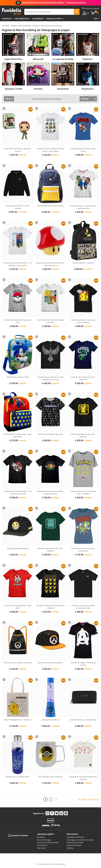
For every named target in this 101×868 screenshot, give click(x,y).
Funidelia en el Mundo (75, 837)
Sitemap (70, 848)
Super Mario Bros (13, 59)
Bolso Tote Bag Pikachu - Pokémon (18, 720)
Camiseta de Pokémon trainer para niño (18, 321)
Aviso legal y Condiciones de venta (80, 840)
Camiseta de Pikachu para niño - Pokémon (83, 435)
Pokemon (88, 59)
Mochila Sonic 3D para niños (18, 377)
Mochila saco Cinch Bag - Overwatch (18, 663)
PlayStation (88, 89)
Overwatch (63, 89)
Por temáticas (22, 19)
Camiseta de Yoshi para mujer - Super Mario (83, 550)
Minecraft (38, 59)
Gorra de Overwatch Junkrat (18, 548)
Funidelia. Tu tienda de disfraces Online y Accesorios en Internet (12, 12)
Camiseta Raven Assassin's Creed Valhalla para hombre (50, 378)
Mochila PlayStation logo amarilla (50, 206)
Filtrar (8, 99)
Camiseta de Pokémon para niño (50, 434)
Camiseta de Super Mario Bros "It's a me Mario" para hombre (18, 264)
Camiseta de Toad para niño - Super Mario (18, 607)
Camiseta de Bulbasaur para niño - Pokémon (50, 550)
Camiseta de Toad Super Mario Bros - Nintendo (83, 778)
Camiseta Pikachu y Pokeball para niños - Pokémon (83, 493)
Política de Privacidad (75, 842)
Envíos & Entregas (44, 840)
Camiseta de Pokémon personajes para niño (50, 321)
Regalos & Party (54, 19)
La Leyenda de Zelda (63, 59)
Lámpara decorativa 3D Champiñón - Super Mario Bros (50, 264)
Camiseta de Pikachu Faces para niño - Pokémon (50, 607)
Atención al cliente (18, 836)
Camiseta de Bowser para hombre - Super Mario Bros (50, 493)
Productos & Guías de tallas (48, 842)
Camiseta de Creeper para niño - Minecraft (83, 378)
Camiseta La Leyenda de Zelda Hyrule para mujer (83, 607)
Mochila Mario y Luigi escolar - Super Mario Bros (18, 435)
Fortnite (38, 89)
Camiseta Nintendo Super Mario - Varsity (83, 150)
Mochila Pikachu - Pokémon (83, 263)
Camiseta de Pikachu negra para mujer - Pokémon (83, 321)
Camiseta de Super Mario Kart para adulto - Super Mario (50, 150)
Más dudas (41, 848)
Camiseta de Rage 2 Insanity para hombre (83, 664)
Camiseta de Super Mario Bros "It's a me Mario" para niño (18, 493)
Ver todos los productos (89, 799)
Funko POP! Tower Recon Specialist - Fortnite (18, 150)
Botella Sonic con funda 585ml (18, 777)
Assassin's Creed (13, 89)
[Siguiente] (56, 799)
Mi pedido (41, 837)
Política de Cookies (74, 845)
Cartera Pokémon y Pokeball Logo (83, 720)
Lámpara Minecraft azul (50, 720)
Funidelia (6, 26)
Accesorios (37, 19)
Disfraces (6, 19)
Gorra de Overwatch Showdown (50, 663)
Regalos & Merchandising (21, 26)
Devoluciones (42, 845)
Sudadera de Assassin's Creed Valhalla (18, 207)
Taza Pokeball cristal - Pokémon (50, 777)
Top (95, 19)
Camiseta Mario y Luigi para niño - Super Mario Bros (83, 207)
